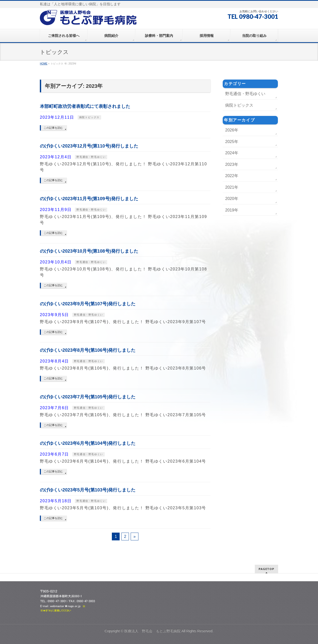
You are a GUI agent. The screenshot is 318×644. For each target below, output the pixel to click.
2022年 (232, 176)
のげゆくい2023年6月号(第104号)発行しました (88, 443)
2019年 (232, 210)
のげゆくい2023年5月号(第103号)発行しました (88, 490)
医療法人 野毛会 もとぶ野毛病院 (152, 631)
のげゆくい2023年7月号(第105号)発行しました (88, 397)
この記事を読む (53, 128)
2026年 (232, 130)
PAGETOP (266, 569)
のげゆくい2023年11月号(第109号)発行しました (89, 199)
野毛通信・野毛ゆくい (91, 157)
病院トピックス (89, 117)
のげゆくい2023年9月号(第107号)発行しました (88, 304)
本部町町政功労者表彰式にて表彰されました (85, 106)
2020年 (232, 199)
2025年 (232, 142)
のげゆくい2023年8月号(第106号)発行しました (88, 350)
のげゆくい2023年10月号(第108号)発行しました (89, 251)
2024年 (232, 153)
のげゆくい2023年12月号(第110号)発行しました (89, 146)
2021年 (232, 187)
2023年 (232, 164)
